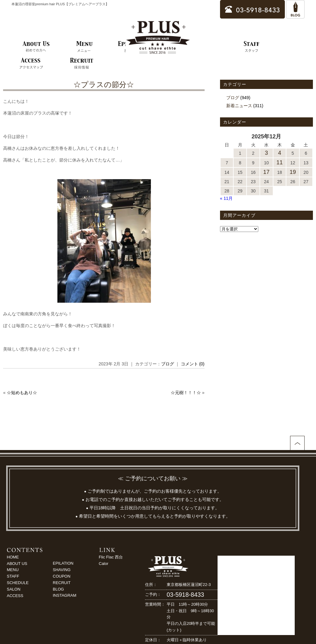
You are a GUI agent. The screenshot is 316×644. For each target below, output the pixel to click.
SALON (14, 589)
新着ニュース (239, 106)
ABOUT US (17, 564)
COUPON (62, 576)
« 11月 (226, 198)
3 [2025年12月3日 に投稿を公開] (266, 153)
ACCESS (15, 596)
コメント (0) (193, 364)
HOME (13, 557)
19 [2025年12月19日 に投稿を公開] (293, 172)
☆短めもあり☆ (22, 393)
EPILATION (63, 563)
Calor (104, 564)
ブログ (168, 364)
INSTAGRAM (64, 595)
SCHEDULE (18, 583)
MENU (13, 570)
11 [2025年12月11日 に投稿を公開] (280, 162)
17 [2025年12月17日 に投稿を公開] (266, 172)
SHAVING (62, 570)
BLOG (58, 589)
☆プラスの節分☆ (104, 84)
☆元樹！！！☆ (186, 393)
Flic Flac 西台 (111, 557)
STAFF (13, 576)
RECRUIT (62, 583)
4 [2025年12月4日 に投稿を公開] (280, 153)
